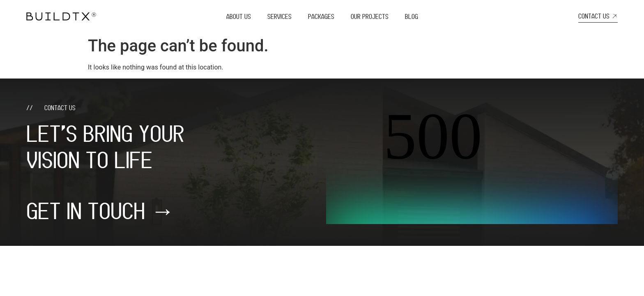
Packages (321, 16)
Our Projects (370, 16)
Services (279, 16)
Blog (412, 16)
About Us (239, 16)
